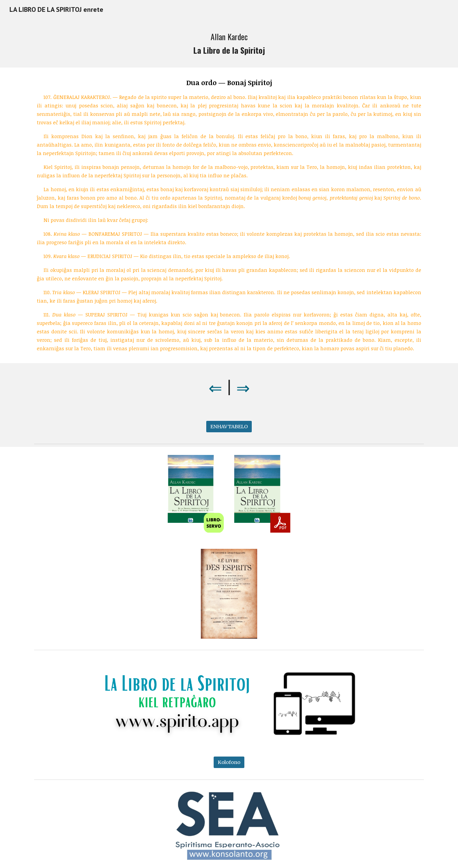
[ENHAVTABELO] (229, 427)
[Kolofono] (229, 762)
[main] (229, 43)
